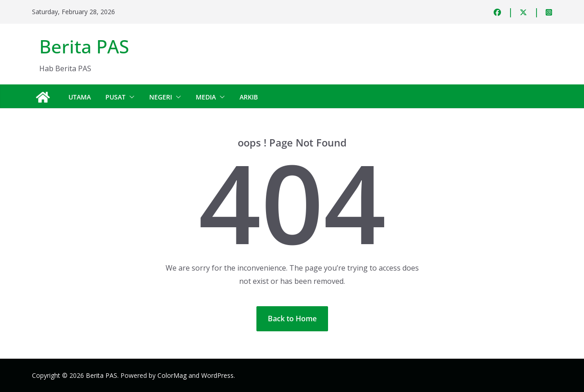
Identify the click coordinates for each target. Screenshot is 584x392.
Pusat (115, 97)
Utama (80, 97)
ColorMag (172, 375)
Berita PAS (84, 46)
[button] (130, 97)
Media (206, 97)
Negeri (161, 97)
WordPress (217, 375)
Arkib (249, 97)
